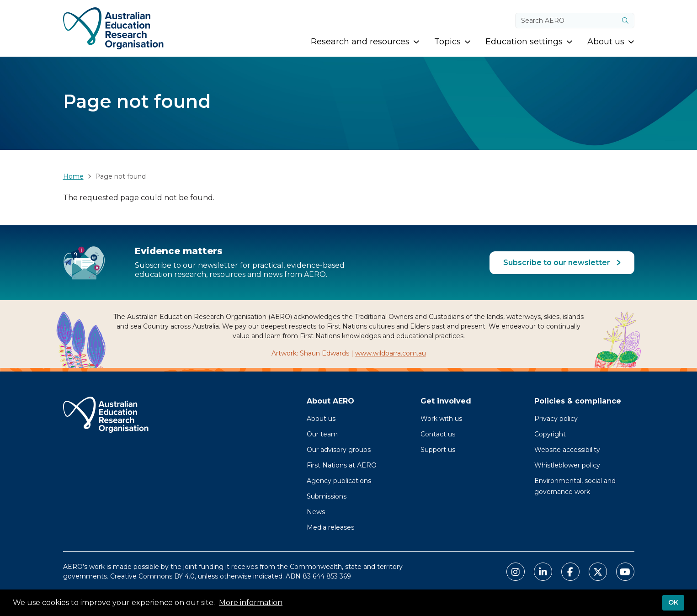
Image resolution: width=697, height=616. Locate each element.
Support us (438, 450)
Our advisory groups (339, 450)
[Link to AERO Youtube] (625, 572)
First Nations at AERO (342, 465)
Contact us (438, 434)
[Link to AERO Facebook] (570, 572)
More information (251, 603)
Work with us (441, 419)
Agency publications (339, 481)
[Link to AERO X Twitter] (598, 572)
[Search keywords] (566, 21)
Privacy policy (556, 419)
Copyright (550, 434)
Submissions (327, 496)
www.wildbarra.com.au (391, 353)
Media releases (330, 527)
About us (321, 419)
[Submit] (625, 21)
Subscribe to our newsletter (558, 263)
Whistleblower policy (567, 465)
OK (673, 603)
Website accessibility (567, 450)
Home (73, 176)
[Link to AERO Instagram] (516, 572)
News (316, 512)
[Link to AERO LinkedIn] (543, 572)
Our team (322, 434)
